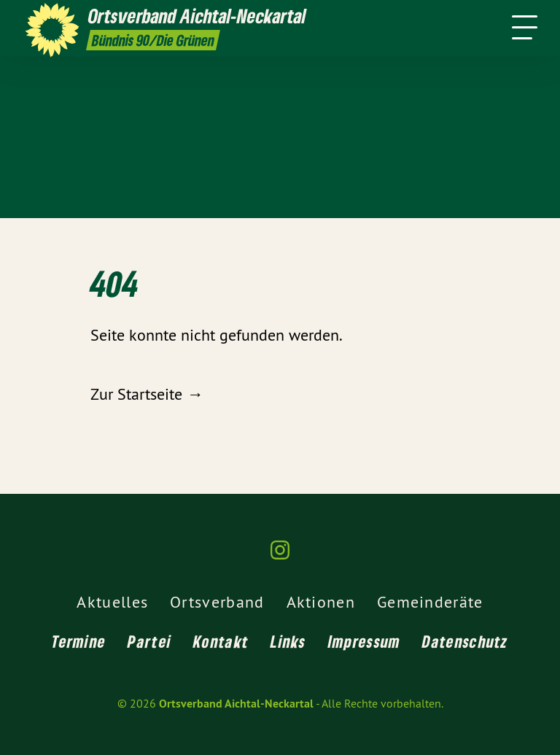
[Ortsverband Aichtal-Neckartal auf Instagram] (280, 556)
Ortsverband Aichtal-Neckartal (236, 704)
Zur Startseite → (147, 394)
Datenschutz (465, 641)
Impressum (365, 641)
